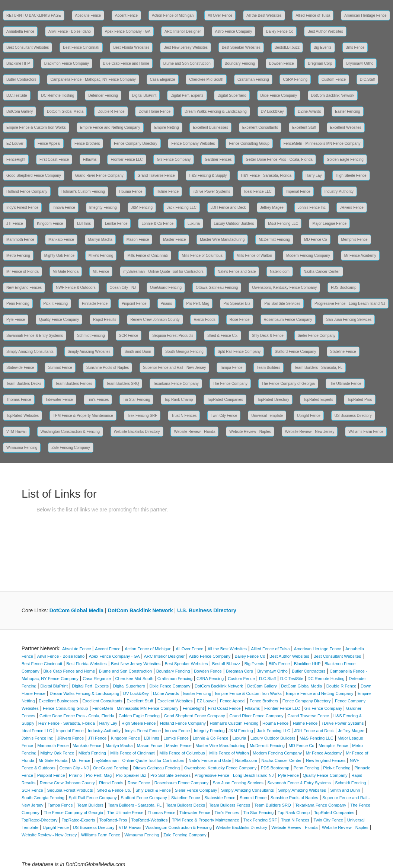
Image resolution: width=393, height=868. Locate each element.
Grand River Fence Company (99, 175)
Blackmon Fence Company (67, 63)
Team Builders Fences (74, 384)
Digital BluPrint (144, 95)
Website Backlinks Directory (137, 432)
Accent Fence (126, 15)
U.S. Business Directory (207, 610)
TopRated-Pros (360, 400)
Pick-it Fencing (56, 304)
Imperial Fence (298, 192)
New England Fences (24, 288)
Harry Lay (314, 175)
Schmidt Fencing (91, 336)
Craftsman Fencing (253, 79)
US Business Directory (353, 416)
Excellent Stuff (304, 127)
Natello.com (280, 272)
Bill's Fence (355, 47)
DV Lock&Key (272, 111)
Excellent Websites (346, 127)
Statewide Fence (20, 368)
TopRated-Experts (318, 400)
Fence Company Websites (193, 143)
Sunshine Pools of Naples (108, 368)
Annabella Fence (20, 31)
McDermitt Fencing (274, 240)
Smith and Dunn (138, 352)
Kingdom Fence (50, 224)
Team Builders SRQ (123, 384)
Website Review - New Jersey (310, 432)
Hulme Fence (168, 192)
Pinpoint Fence (134, 304)
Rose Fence (240, 320)
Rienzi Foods (204, 320)
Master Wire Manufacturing (222, 240)
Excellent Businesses (210, 127)
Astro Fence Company (234, 31)
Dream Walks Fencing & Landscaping (216, 111)
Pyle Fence (16, 320)
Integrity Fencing (103, 208)
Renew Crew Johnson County (155, 320)
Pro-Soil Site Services (282, 304)
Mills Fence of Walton (254, 256)
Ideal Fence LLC (258, 192)
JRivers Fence (352, 208)
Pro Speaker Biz (237, 304)
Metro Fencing (18, 256)
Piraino (167, 304)
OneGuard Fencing (166, 288)
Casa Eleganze (163, 79)
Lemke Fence (116, 224)
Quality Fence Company (59, 320)
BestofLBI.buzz (287, 47)
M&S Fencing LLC (283, 224)
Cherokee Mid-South (206, 79)
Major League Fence (329, 224)
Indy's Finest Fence (22, 208)
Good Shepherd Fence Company (34, 175)
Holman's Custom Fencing (83, 192)
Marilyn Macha (100, 240)
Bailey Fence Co (280, 31)
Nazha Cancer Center (322, 272)
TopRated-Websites (23, 416)
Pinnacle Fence (95, 304)
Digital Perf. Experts (187, 95)
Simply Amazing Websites (89, 352)
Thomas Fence (19, 400)
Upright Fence (309, 416)
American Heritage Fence (365, 15)
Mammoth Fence (20, 240)
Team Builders (269, 368)
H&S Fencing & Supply (208, 175)
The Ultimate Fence (345, 384)
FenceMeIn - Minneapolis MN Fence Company (322, 143)
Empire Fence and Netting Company (110, 127)
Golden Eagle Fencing (345, 159)
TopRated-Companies (225, 400)
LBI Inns (84, 224)
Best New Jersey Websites (186, 47)
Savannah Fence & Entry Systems (35, 336)
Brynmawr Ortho (360, 63)
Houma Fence (131, 192)
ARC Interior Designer (183, 31)
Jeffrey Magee (272, 208)
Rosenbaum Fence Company (288, 320)
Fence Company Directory (135, 143)
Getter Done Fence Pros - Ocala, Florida (279, 159)
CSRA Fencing (295, 79)
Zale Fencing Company (71, 448)
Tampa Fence (231, 368)
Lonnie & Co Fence (157, 224)
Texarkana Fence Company (176, 384)
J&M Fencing (142, 208)
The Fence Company (230, 384)
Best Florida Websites (131, 47)
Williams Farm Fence (366, 432)
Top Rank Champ (178, 400)
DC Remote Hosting (57, 95)
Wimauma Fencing (22, 448)
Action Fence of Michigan (173, 15)
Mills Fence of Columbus (202, 256)
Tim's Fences (98, 400)
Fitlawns (90, 159)
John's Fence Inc (312, 208)
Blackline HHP (18, 63)
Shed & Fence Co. (223, 336)
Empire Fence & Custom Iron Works (36, 127)
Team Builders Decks (24, 384)
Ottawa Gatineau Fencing (217, 288)
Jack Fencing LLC (182, 208)
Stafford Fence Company (295, 352)
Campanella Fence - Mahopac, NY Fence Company (93, 79)
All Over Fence (220, 15)
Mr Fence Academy (360, 256)
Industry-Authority (339, 192)
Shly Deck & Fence (268, 336)
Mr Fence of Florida (23, 272)
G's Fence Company (174, 159)
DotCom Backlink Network (333, 95)
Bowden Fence (282, 63)
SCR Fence (129, 336)
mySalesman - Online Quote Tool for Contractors (163, 272)
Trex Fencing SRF (142, 416)
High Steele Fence (351, 175)
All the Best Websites (264, 15)
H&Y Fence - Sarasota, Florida (266, 175)
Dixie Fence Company (279, 95)
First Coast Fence (54, 159)
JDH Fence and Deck (228, 208)
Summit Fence (60, 368)
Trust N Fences (184, 416)
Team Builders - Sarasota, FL (319, 368)
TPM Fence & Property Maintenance (83, 416)
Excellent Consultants (260, 127)
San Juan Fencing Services (349, 320)
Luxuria (194, 224)
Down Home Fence (154, 111)
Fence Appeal (49, 143)
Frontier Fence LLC (127, 159)
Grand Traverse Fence (156, 175)
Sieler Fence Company (317, 336)
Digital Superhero (232, 95)
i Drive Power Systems (212, 192)
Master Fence (174, 240)
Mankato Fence (61, 240)
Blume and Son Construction (187, 63)
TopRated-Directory (273, 400)
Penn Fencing (18, 304)
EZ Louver (15, 143)
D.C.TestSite (17, 95)
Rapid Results (105, 320)
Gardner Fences (218, 159)
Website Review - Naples (250, 432)
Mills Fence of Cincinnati (147, 256)
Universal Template (267, 416)
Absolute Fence (88, 15)
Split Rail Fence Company (239, 352)
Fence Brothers (87, 143)
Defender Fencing (103, 95)
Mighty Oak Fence (59, 256)
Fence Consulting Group (249, 143)
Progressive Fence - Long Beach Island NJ (350, 304)
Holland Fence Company (27, 192)
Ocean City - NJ (123, 288)
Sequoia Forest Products (173, 336)
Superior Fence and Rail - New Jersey (174, 368)
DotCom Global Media (65, 111)
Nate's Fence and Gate (237, 272)
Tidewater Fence (59, 400)
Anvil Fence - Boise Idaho (70, 31)
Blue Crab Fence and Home (126, 63)
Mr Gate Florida (66, 272)
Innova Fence (64, 208)
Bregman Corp (320, 63)
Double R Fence (111, 111)
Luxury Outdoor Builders (234, 224)
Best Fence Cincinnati (81, 47)
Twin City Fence (224, 416)
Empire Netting (166, 127)
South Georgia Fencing (184, 352)
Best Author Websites (325, 31)
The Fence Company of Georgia (288, 384)
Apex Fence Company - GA (128, 31)
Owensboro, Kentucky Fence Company (284, 288)
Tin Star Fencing (136, 400)
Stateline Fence (343, 352)
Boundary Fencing (240, 63)
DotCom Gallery (20, 111)
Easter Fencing (347, 111)
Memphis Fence (354, 240)
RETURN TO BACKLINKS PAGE (34, 15)
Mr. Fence (101, 272)
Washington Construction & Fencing (70, 432)
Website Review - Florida (194, 432)
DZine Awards (309, 111)
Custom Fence (334, 79)
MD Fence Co (316, 240)
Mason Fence (138, 240)
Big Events (323, 47)
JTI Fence (15, 224)
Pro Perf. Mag (198, 304)
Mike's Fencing (101, 256)
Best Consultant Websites (28, 47)
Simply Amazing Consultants (30, 352)
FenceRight (16, 159)
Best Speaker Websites (241, 47)
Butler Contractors (21, 79)
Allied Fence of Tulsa (313, 15)
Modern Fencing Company (308, 256)
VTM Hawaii (16, 432)
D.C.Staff (367, 79)
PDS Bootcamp (344, 288)
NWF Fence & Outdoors (76, 288)
